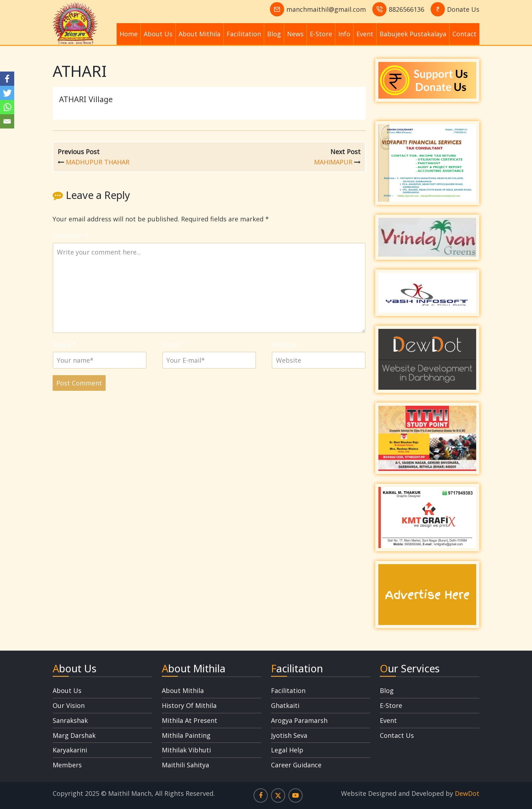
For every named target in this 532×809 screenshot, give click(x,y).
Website (284, 345)
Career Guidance (296, 765)
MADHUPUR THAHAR (98, 162)
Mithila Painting (186, 735)
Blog (274, 34)
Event (365, 34)
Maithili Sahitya (185, 765)
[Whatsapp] (7, 107)
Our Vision (69, 705)
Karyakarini (70, 750)
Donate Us (463, 9)
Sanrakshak (70, 720)
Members (67, 765)
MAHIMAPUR (333, 162)
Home (129, 34)
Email (173, 345)
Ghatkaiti (285, 705)
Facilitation (244, 34)
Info (344, 34)
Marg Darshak (74, 735)
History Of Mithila (189, 705)
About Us (158, 34)
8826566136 (406, 9)
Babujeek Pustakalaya (413, 34)
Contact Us (397, 735)
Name (64, 345)
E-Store (321, 34)
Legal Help (287, 750)
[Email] (7, 121)
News (295, 34)
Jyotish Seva (289, 735)
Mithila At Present (190, 720)
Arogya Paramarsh (299, 720)
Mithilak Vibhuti (186, 750)
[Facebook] (7, 79)
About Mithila (199, 34)
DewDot (467, 793)
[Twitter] (7, 93)
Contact (464, 34)
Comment (70, 236)
